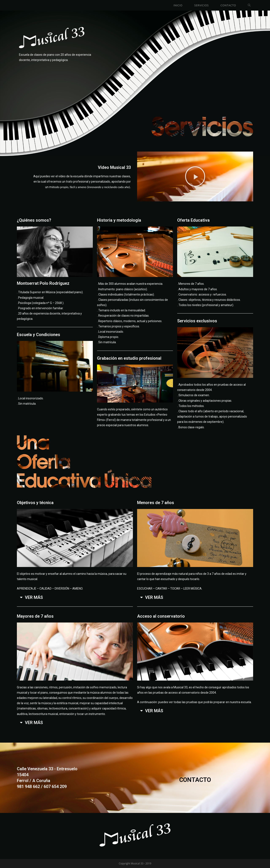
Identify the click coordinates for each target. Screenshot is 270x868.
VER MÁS (34, 597)
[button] (195, 176)
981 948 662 (28, 787)
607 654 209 (55, 787)
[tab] (75, 597)
